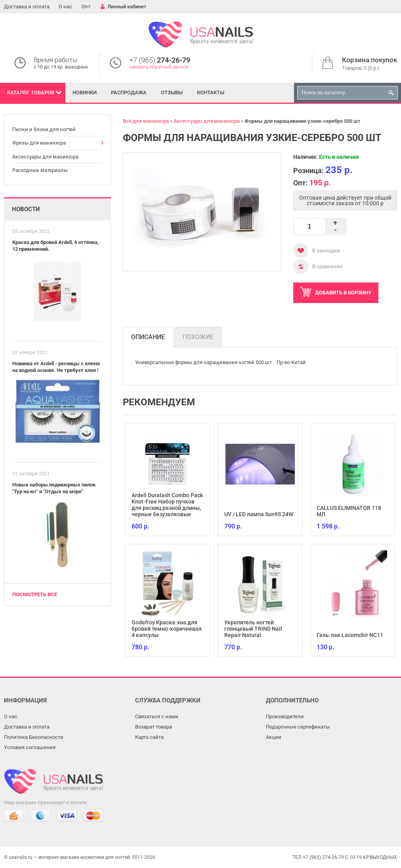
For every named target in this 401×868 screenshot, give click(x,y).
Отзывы (172, 93)
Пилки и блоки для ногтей (44, 129)
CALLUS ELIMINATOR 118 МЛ (349, 511)
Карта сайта (149, 737)
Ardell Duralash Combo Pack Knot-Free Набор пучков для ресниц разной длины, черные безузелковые (167, 505)
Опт (86, 7)
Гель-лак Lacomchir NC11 (350, 635)
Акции (274, 737)
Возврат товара (154, 727)
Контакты (211, 93)
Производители (285, 716)
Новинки (85, 93)
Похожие (198, 337)
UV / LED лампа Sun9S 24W (259, 514)
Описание (148, 337)
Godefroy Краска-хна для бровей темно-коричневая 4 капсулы (167, 629)
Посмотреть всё (35, 594)
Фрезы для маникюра (39, 143)
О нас (65, 7)
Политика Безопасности (34, 737)
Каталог (31, 93)
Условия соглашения (30, 747)
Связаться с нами (157, 716)
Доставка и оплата (27, 7)
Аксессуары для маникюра (45, 157)
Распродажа (129, 93)
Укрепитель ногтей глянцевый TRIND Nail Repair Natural (253, 629)
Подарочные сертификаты (298, 727)
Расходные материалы (40, 170)
